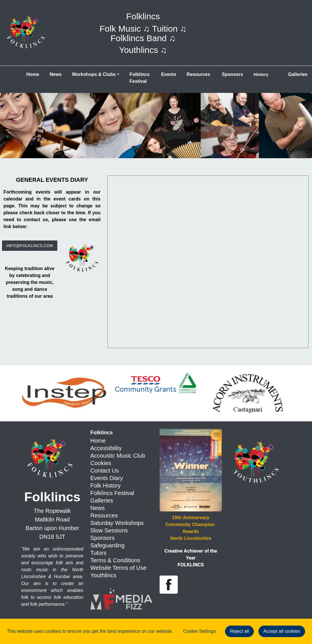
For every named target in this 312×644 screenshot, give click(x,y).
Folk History (106, 486)
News (56, 74)
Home (33, 74)
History (261, 74)
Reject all (239, 631)
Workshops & (94, 74)
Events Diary (107, 478)
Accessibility (106, 448)
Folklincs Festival (140, 78)
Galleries (102, 500)
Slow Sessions (109, 530)
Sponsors (232, 74)
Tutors (99, 553)
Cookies (101, 463)
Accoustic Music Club (118, 456)
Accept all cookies (282, 631)
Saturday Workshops (117, 523)
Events (169, 74)
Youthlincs (103, 575)
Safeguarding (108, 545)
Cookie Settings (200, 631)
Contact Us (105, 471)
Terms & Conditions (115, 560)
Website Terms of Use (119, 568)
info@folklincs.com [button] (30, 246)
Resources (198, 74)
